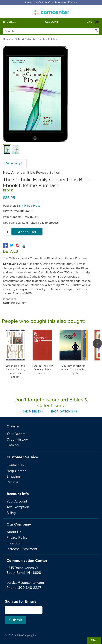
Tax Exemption (18, 507)
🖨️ (24, 246)
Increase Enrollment (22, 549)
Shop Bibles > (33, 411)
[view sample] (16, 150)
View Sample (15, 163)
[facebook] (5, 245)
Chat (94, 640)
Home (7, 39)
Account (52, 22)
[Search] (51, 31)
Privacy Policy (17, 537)
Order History (17, 439)
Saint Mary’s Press (28, 205)
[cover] (7, 150)
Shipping (13, 476)
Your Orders (16, 434)
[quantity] (7, 232)
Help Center (16, 471)
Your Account (17, 501)
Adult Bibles (50, 39)
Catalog (13, 445)
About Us (14, 532)
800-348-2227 (30, 587)
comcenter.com (51, 11)
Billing (11, 513)
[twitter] (12, 245)
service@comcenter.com (25, 582)
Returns (12, 482)
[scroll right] (97, 343)
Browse (9, 22)
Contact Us (15, 465)
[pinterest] (18, 245)
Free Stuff (14, 543)
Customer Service (22, 457)
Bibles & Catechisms (26, 39)
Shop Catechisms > (65, 411)
